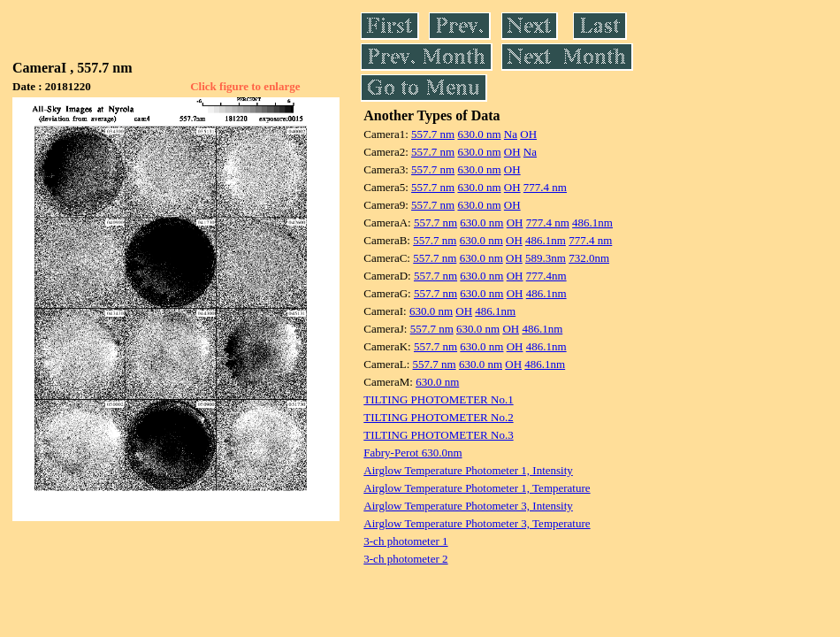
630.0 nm (479, 134)
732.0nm (589, 258)
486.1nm (592, 223)
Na (511, 134)
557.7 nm (433, 134)
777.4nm (546, 276)
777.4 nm (545, 187)
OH (528, 134)
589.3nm (546, 258)
